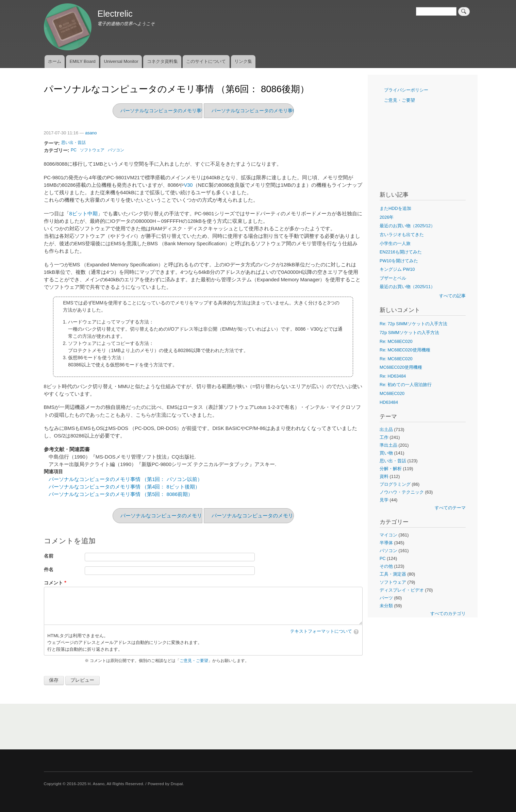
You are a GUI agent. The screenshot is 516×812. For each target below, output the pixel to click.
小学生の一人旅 (395, 243)
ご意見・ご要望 (194, 661)
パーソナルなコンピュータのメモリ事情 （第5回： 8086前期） (279, 111)
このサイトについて (206, 61)
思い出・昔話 (73, 143)
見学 (384, 500)
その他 (386, 566)
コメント (53, 583)
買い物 (386, 453)
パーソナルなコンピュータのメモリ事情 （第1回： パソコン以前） (125, 479)
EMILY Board (83, 61)
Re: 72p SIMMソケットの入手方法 (413, 324)
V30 (188, 185)
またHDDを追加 (395, 208)
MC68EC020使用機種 (401, 367)
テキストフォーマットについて (321, 631)
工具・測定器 (393, 574)
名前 (49, 556)
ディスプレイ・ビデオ (402, 590)
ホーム (55, 61)
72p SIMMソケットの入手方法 (409, 333)
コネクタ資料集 (162, 61)
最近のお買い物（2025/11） (407, 287)
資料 (384, 476)
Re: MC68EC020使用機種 (405, 350)
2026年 (387, 217)
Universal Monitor (121, 61)
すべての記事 (452, 296)
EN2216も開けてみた (401, 252)
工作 (384, 437)
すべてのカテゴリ (448, 614)
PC (74, 150)
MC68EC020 (392, 393)
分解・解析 (391, 469)
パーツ (386, 598)
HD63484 (389, 402)
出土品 (386, 429)
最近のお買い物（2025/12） (407, 226)
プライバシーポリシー (406, 90)
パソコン (116, 150)
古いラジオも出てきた (402, 235)
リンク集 (243, 61)
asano (91, 133)
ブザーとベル (393, 278)
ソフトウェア (92, 150)
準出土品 (388, 445)
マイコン (388, 535)
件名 (49, 570)
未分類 (386, 606)
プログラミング (395, 484)
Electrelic (115, 14)
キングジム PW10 (397, 269)
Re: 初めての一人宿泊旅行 (406, 385)
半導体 (386, 543)
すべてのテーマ (450, 508)
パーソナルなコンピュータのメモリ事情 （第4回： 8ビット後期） (124, 487)
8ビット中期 (84, 214)
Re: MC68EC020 (396, 341)
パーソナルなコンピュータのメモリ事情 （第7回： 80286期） (187, 111)
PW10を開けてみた (399, 261)
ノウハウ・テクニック (402, 492)
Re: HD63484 (393, 376)
